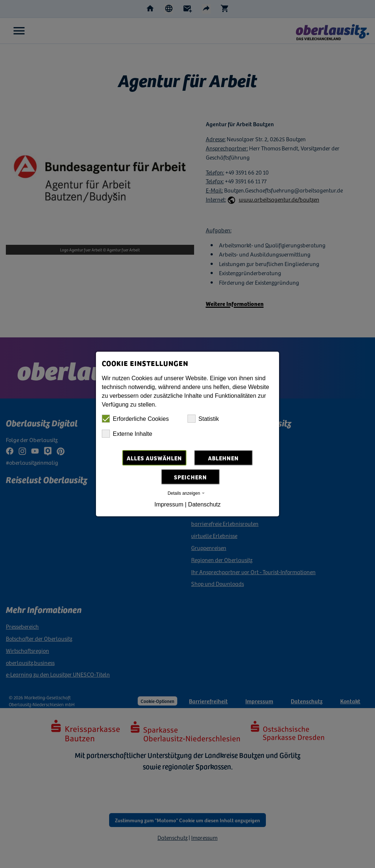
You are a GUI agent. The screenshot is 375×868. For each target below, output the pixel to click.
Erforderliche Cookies (135, 419)
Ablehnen (223, 458)
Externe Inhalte (127, 434)
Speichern (190, 477)
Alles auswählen (154, 458)
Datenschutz (205, 504)
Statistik (203, 419)
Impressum (169, 504)
